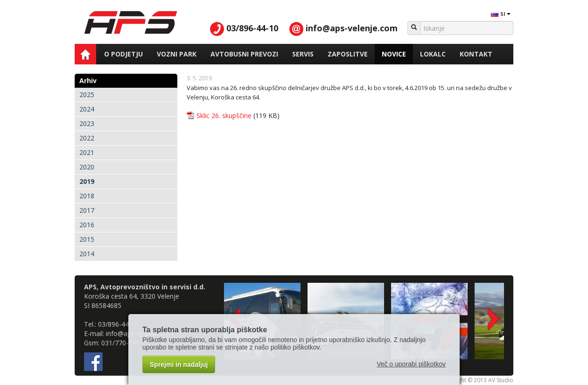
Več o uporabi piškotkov (411, 364)
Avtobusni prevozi (244, 54)
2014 (87, 254)
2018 (87, 196)
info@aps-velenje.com (343, 28)
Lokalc (433, 54)
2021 (87, 152)
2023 (87, 123)
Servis (303, 54)
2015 (87, 239)
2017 (87, 210)
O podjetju (123, 54)
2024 (87, 109)
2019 (87, 181)
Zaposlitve (348, 54)
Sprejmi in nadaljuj (179, 364)
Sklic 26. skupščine (224, 115)
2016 (87, 225)
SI (500, 14)
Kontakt (476, 54)
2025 (87, 94)
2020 (87, 167)
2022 (87, 138)
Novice (394, 54)
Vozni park (177, 54)
